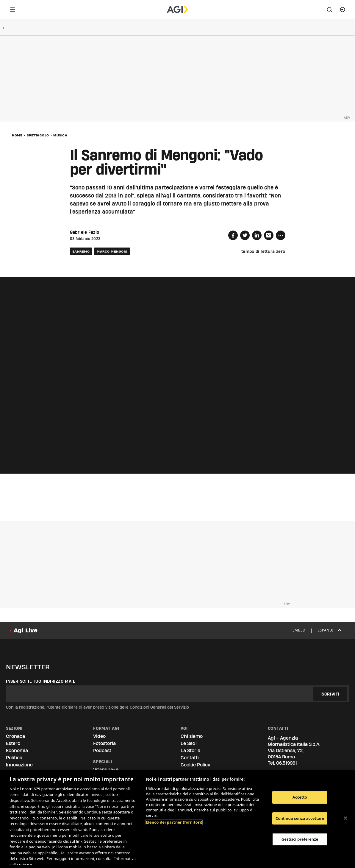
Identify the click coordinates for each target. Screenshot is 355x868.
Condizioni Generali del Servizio (159, 707)
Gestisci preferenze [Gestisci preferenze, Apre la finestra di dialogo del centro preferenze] (300, 839)
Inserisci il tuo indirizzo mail (41, 681)
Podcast (102, 750)
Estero (13, 743)
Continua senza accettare (300, 818)
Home (17, 135)
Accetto (300, 797)
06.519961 (287, 763)
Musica (60, 135)
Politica (14, 758)
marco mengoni (112, 251)
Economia (17, 750)
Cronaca (15, 736)
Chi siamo (192, 736)
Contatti (190, 758)
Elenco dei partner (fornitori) (174, 822)
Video (99, 736)
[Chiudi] (345, 818)
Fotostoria (104, 743)
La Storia (190, 750)
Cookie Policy (195, 765)
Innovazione (19, 765)
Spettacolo (38, 135)
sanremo (81, 251)
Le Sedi (189, 743)
